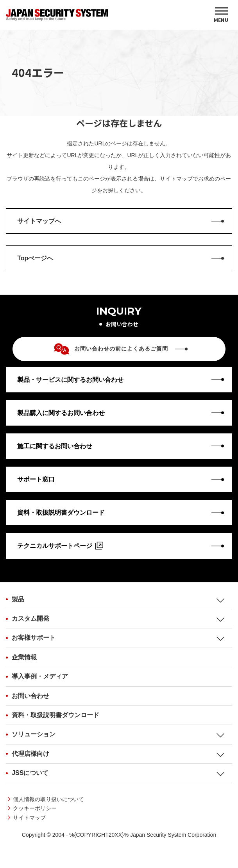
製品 (18, 599)
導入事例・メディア (40, 676)
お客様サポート (34, 638)
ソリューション (34, 734)
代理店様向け (30, 754)
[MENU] (221, 15)
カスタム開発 (30, 618)
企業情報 (24, 657)
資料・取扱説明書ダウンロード (55, 715)
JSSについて (30, 773)
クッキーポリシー (35, 808)
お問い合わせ (30, 696)
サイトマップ (29, 818)
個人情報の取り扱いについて (48, 799)
